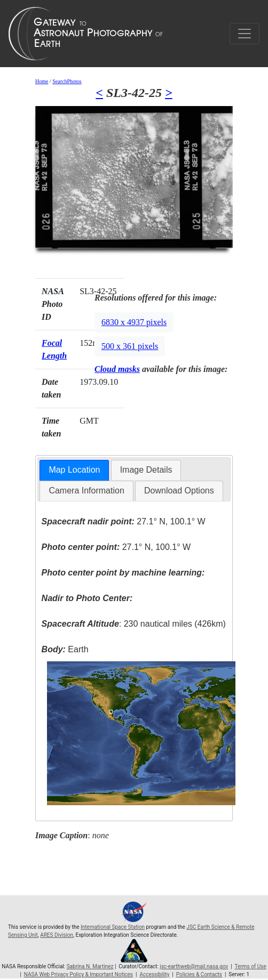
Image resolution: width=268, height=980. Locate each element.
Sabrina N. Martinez (90, 966)
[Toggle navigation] (245, 34)
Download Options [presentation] (179, 491)
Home (42, 81)
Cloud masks (117, 369)
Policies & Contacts (199, 974)
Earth (65, 649)
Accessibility (154, 974)
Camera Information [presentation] (86, 491)
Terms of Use (251, 966)
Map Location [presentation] (74, 470)
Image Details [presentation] (146, 470)
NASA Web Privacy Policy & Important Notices (78, 974)
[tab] (74, 470)
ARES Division (57, 935)
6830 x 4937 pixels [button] (134, 322)
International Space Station (113, 927)
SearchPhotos (67, 81)
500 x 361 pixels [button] (130, 346)
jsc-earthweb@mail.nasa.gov (194, 966)
